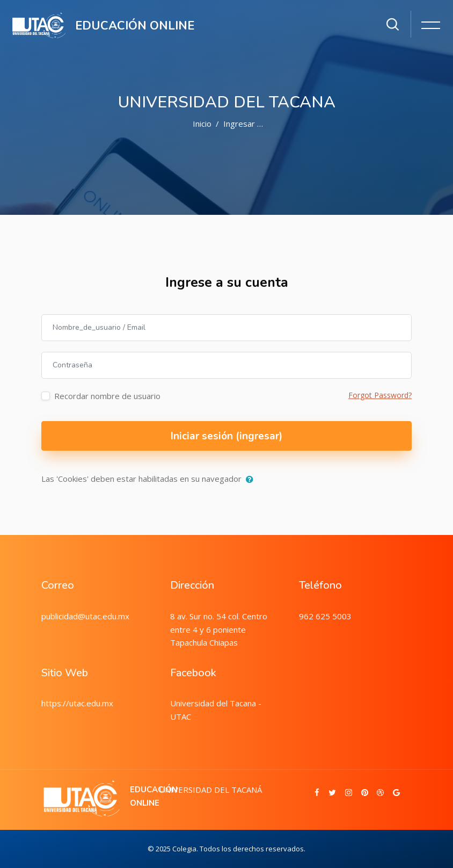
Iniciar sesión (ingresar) (226, 436)
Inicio (202, 124)
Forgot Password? (380, 395)
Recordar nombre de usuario (107, 396)
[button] (252, 480)
